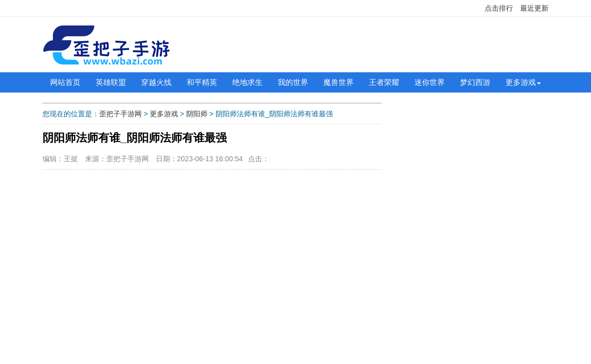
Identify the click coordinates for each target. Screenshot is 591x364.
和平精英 (202, 82)
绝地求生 (247, 82)
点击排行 (499, 8)
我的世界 (293, 82)
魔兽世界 (339, 82)
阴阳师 (197, 114)
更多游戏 (521, 82)
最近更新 (534, 8)
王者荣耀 (384, 82)
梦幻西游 (475, 82)
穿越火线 (156, 82)
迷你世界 (430, 82)
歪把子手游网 (120, 114)
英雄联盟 (111, 82)
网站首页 (65, 82)
